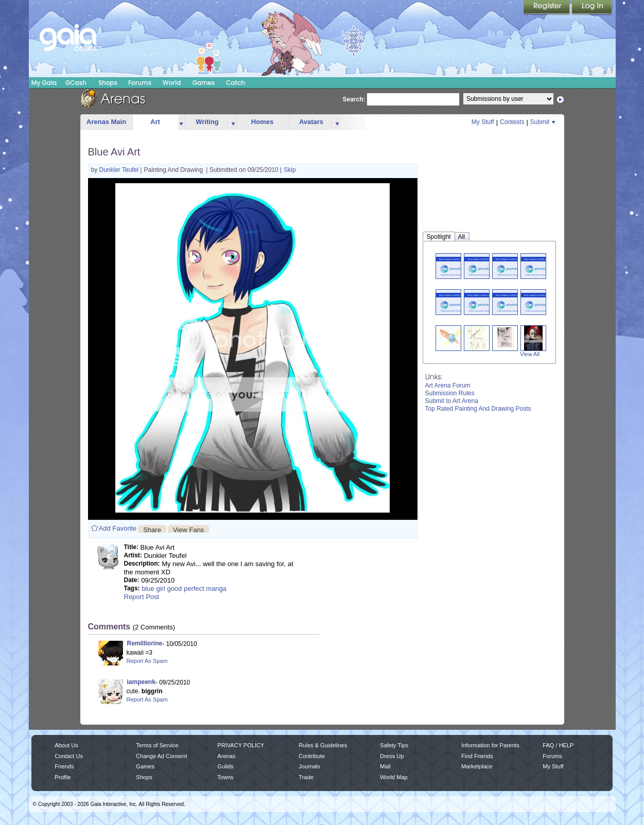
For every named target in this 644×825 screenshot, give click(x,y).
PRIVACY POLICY (241, 745)
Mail (385, 766)
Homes (262, 122)
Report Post (142, 597)
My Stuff (483, 122)
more (181, 122)
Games (204, 83)
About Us (66, 745)
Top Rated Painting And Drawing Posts (478, 409)
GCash (76, 83)
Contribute (312, 756)
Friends (64, 766)
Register (547, 8)
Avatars (311, 122)
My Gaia (44, 83)
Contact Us (69, 756)
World (172, 83)
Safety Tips (394, 745)
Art (155, 122)
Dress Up (392, 756)
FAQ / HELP (558, 745)
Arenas (226, 756)
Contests (512, 122)
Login (592, 8)
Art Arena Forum (448, 385)
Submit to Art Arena (452, 401)
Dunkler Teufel (120, 170)
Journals (309, 766)
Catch (236, 83)
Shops (108, 83)
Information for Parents (490, 745)
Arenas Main (106, 122)
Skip (290, 170)
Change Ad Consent (161, 756)
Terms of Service (157, 745)
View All (530, 354)
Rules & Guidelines (323, 745)
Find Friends (477, 756)
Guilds (225, 766)
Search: (354, 99)
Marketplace (477, 766)
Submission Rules (450, 393)
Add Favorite (118, 528)
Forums (140, 83)
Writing (207, 122)
